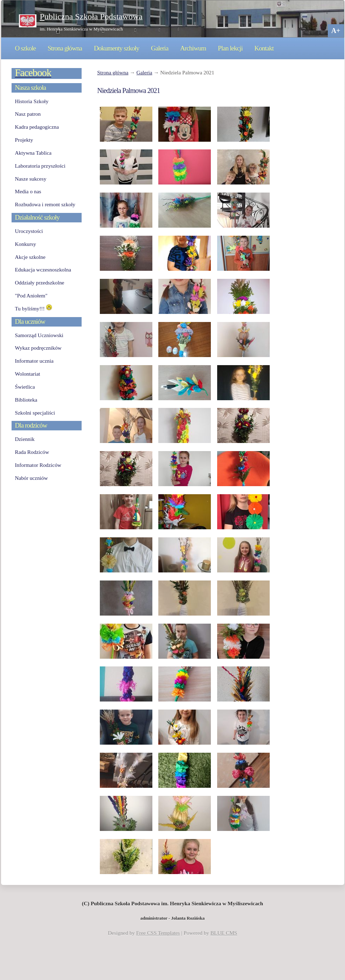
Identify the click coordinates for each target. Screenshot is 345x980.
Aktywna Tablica (33, 153)
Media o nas (28, 191)
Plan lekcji (230, 48)
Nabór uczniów (32, 478)
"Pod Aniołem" (31, 296)
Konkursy (26, 244)
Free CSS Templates (158, 933)
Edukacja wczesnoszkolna (43, 270)
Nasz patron (28, 114)
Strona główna (65, 48)
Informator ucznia (34, 361)
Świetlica (25, 387)
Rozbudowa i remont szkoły (45, 204)
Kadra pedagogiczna (37, 127)
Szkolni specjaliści (35, 413)
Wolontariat (28, 374)
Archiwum (193, 48)
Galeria (160, 48)
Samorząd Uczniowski (39, 335)
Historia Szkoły (32, 101)
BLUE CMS (224, 933)
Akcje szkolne (30, 257)
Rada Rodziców (32, 452)
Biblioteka (26, 400)
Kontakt (264, 48)
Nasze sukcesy (31, 179)
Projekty (24, 140)
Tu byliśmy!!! (34, 308)
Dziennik (25, 439)
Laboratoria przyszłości (40, 166)
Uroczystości (29, 231)
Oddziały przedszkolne (40, 283)
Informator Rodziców (38, 465)
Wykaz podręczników (38, 348)
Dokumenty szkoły (116, 48)
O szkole (26, 48)
